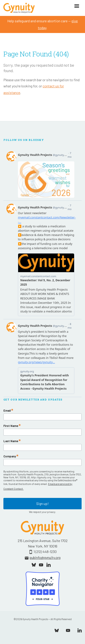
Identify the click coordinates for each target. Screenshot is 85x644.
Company (10, 456)
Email (7, 411)
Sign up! (42, 503)
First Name (11, 426)
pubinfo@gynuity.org (45, 557)
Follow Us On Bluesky (24, 140)
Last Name (11, 441)
